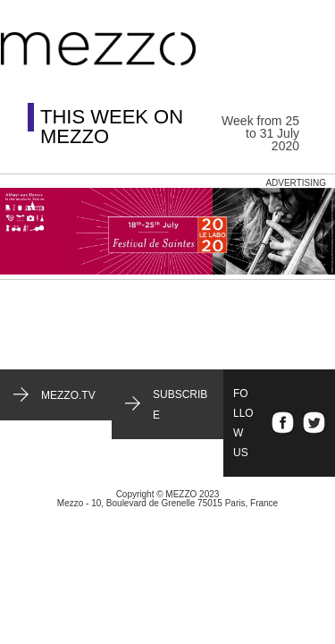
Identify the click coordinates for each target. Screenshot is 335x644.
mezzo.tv (68, 395)
